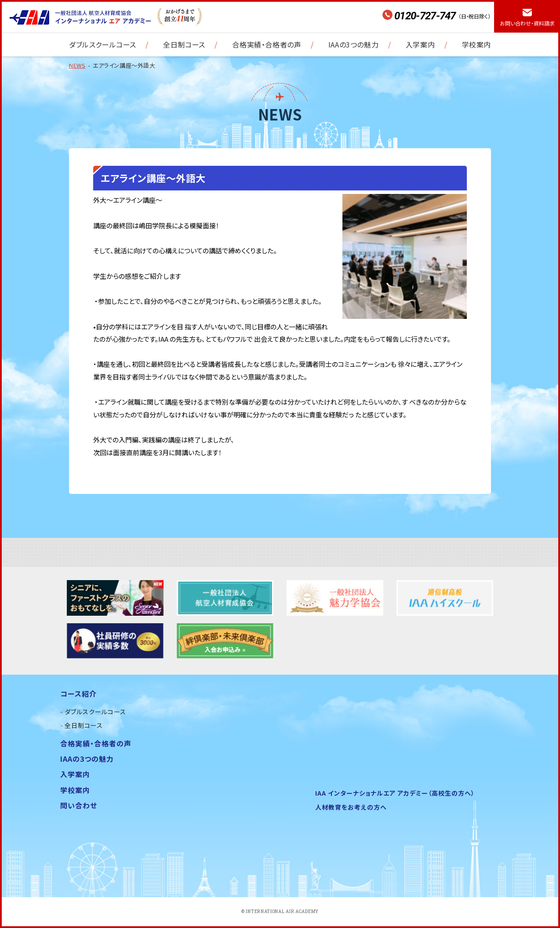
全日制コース (184, 44)
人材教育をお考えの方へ (351, 807)
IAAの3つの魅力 (353, 44)
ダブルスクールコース (103, 44)
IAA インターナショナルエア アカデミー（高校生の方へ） (395, 793)
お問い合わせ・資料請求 (527, 23)
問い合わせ (79, 805)
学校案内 (476, 44)
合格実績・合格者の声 (267, 44)
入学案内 (420, 44)
